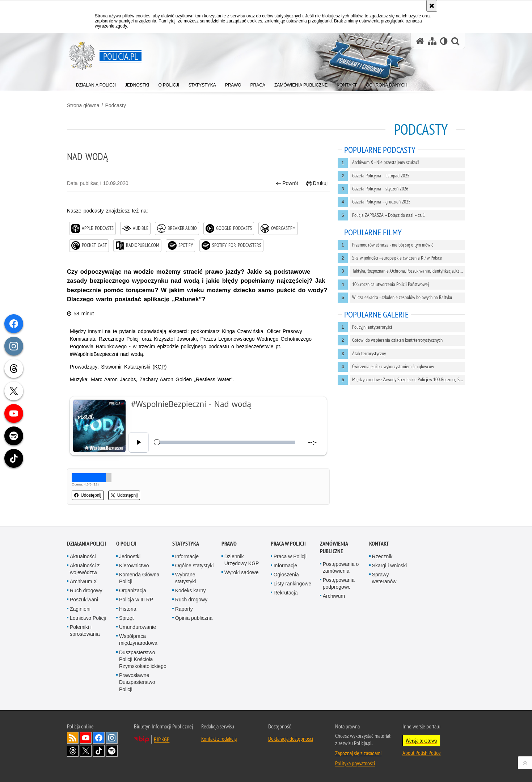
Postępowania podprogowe (339, 583)
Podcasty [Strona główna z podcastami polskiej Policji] (421, 129)
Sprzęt (126, 618)
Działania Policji (86, 544)
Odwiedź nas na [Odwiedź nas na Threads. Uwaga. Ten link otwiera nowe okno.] (73, 751)
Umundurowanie (138, 627)
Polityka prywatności (355, 763)
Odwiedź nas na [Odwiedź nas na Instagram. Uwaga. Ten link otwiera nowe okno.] (112, 738)
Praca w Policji (288, 544)
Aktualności (83, 556)
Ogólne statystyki (195, 566)
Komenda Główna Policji (139, 578)
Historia (128, 609)
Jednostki (130, 556)
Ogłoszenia (286, 575)
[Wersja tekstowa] (444, 41)
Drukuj (317, 183)
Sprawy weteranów (384, 578)
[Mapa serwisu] (432, 41)
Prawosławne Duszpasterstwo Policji (137, 682)
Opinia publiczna (194, 618)
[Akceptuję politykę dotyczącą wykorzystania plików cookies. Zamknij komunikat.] (432, 6)
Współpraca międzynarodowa (138, 640)
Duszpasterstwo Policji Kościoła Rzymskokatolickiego (143, 659)
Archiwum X (83, 581)
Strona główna (83, 105)
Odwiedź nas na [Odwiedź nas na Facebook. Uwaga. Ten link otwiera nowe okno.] (99, 738)
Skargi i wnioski (389, 566)
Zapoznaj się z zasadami (358, 753)
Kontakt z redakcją (219, 739)
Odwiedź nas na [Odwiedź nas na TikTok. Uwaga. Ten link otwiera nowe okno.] (99, 751)
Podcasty (115, 105)
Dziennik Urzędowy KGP (242, 560)
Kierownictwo (134, 566)
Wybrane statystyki (186, 578)
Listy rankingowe (292, 584)
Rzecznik (382, 556)
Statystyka (186, 544)
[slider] (226, 442)
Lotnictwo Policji (88, 618)
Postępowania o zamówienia (341, 567)
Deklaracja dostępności (291, 739)
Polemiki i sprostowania (85, 630)
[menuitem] (96, 83)
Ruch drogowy (86, 590)
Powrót (287, 183)
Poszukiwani (84, 600)
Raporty (184, 609)
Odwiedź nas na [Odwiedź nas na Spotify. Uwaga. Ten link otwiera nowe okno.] (112, 751)
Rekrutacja (286, 593)
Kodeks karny (191, 590)
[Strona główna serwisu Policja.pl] (420, 41)
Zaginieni (80, 609)
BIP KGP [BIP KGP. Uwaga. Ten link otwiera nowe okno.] (162, 739)
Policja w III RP (136, 600)
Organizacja (133, 590)
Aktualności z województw (85, 569)
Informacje (187, 556)
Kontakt (379, 544)
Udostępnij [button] (88, 495)
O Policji (126, 544)
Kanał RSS (73, 738)
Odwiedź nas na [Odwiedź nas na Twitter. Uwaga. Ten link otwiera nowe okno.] (86, 751)
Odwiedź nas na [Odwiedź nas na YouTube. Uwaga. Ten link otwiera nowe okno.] (86, 738)
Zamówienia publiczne (334, 547)
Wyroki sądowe (242, 572)
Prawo (229, 544)
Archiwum (334, 596)
